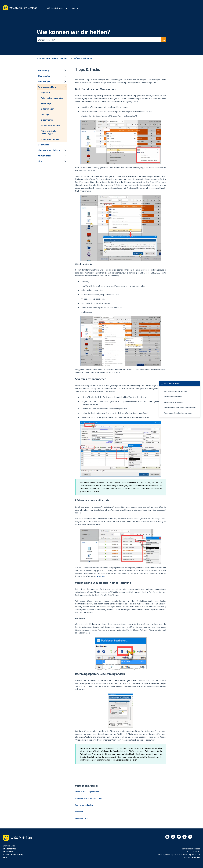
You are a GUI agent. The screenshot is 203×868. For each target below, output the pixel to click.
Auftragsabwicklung (83, 58)
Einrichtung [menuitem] (43, 70)
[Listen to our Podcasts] (184, 837)
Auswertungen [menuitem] (45, 156)
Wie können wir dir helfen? (73, 32)
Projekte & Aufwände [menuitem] (50, 125)
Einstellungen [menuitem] (44, 81)
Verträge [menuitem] (45, 114)
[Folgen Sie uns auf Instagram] (173, 837)
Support (75, 8)
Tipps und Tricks (82, 818)
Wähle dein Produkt (56, 8)
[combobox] (99, 40)
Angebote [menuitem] (45, 92)
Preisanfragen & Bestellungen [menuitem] (48, 132)
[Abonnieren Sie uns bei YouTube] (179, 837)
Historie (101, 576)
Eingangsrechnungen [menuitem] (50, 139)
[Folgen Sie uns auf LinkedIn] (167, 837)
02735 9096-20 (194, 852)
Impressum (8, 852)
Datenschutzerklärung (13, 854)
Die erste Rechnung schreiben (87, 792)
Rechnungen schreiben (84, 805)
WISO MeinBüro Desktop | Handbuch (53, 58)
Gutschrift (79, 812)
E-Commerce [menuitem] (47, 120)
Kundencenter (10, 849)
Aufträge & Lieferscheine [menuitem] (52, 98)
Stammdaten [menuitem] (44, 76)
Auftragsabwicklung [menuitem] (47, 87)
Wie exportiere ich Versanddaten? (89, 798)
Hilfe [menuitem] (40, 161)
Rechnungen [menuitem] (47, 103)
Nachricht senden (192, 857)
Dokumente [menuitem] (43, 145)
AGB (5, 857)
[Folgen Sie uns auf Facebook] (190, 837)
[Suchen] (164, 40)
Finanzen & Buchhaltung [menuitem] (49, 150)
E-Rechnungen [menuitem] (47, 109)
